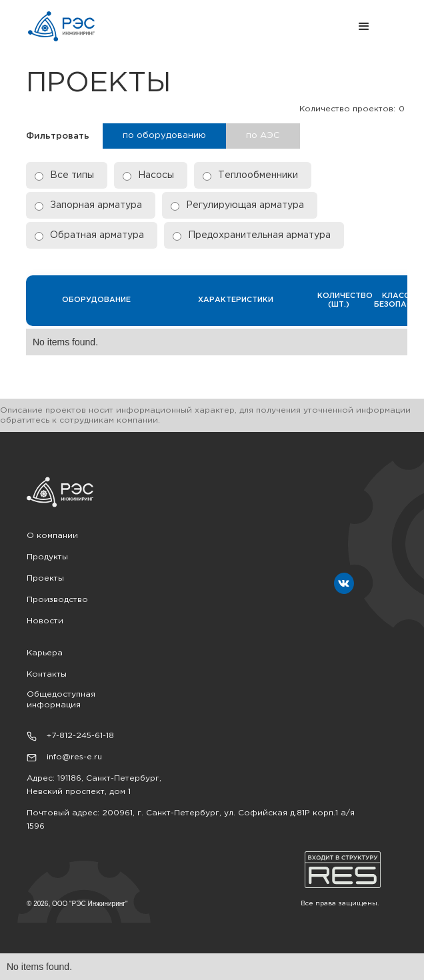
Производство (57, 600)
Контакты (47, 674)
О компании (52, 536)
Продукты (47, 557)
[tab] (164, 136)
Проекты (45, 578)
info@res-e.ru (74, 757)
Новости (45, 621)
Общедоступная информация (61, 700)
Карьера (45, 653)
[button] (255, 27)
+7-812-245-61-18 (80, 736)
